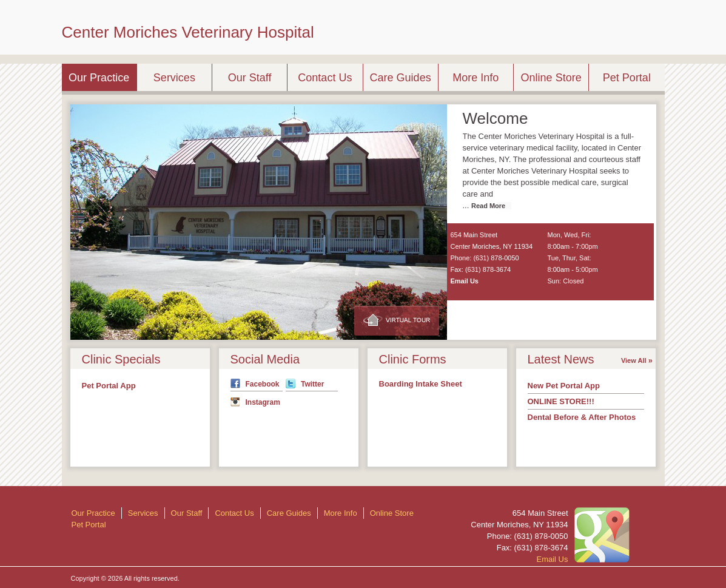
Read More (488, 206)
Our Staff (250, 78)
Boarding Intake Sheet (421, 384)
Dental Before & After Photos (582, 417)
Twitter (312, 384)
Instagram (263, 402)
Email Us (465, 281)
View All (634, 360)
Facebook (263, 384)
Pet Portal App (109, 386)
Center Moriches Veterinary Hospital (188, 32)
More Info (476, 78)
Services (174, 78)
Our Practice (99, 78)
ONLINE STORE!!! (561, 401)
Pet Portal (627, 78)
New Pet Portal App (564, 386)
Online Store (551, 78)
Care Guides (401, 78)
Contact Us (325, 78)
